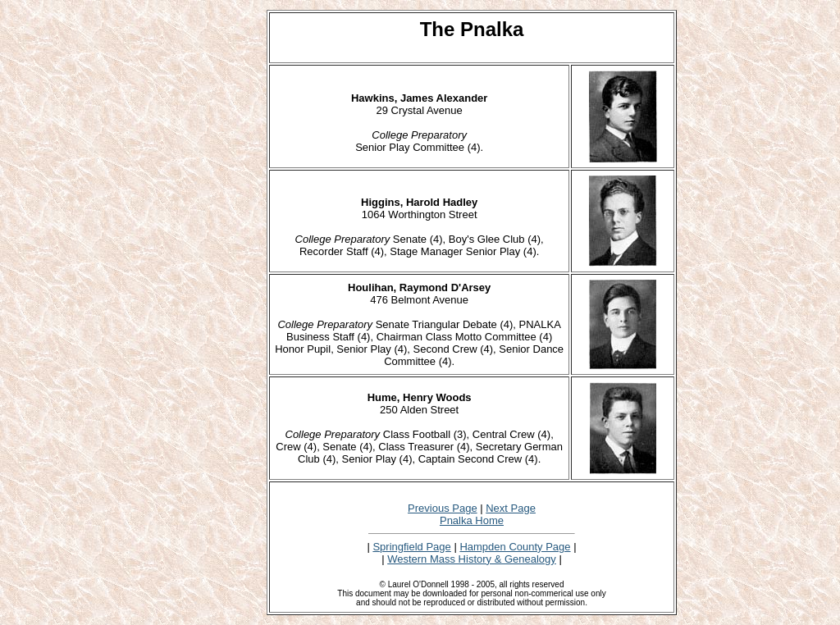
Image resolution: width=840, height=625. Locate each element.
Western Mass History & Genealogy (472, 559)
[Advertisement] (212, 256)
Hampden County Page (515, 547)
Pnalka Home (472, 520)
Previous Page (443, 508)
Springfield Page (411, 547)
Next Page (511, 508)
